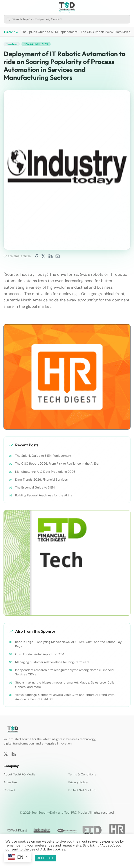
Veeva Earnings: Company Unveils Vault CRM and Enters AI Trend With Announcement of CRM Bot (65, 697)
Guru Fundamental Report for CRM (40, 654)
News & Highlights (36, 44)
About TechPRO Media (19, 774)
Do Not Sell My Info (82, 790)
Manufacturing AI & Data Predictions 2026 (45, 472)
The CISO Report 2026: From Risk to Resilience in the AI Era (57, 464)
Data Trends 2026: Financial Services (41, 480)
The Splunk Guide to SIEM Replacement (49, 32)
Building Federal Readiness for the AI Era (44, 495)
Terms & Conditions (82, 774)
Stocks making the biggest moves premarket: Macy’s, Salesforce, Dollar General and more (65, 685)
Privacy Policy (78, 782)
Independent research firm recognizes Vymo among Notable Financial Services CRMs (65, 672)
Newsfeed (12, 44)
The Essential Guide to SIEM (35, 487)
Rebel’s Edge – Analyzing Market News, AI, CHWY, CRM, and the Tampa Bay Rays (68, 644)
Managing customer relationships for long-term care (52, 662)
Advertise (10, 782)
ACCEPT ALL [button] (45, 858)
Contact (9, 790)
